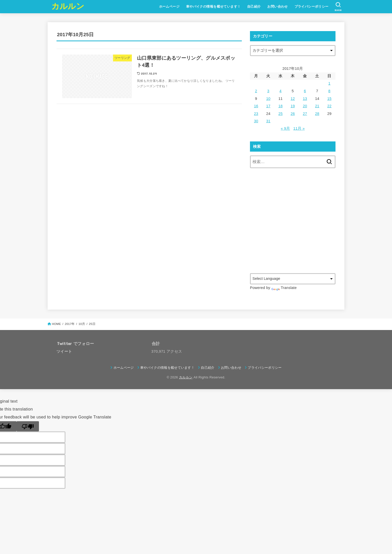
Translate (284, 288)
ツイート (64, 351)
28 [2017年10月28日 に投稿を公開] (317, 114)
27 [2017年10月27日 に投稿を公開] (305, 114)
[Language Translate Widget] (293, 279)
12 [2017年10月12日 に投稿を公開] (293, 99)
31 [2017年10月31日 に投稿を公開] (268, 121)
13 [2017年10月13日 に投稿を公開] (305, 99)
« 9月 (285, 128)
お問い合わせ (277, 6)
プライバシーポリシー (312, 6)
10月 (82, 324)
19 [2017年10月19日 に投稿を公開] (293, 106)
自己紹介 (254, 6)
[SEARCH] (338, 7)
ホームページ (169, 6)
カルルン (68, 6)
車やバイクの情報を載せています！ (213, 6)
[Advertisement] (293, 226)
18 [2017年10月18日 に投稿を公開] (281, 106)
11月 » (299, 128)
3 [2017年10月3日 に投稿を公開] (268, 91)
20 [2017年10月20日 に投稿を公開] (305, 106)
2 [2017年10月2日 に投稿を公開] (256, 91)
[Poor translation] (28, 426)
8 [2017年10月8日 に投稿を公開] (329, 91)
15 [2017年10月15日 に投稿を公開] (330, 99)
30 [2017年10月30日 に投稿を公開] (256, 121)
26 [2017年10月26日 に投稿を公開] (293, 114)
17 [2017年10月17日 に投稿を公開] (268, 106)
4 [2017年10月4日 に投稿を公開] (281, 91)
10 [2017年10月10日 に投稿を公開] (268, 99)
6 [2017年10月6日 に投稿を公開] (305, 91)
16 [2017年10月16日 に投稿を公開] (256, 106)
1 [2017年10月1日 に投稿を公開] (329, 83)
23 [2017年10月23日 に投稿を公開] (256, 114)
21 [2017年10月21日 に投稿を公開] (317, 106)
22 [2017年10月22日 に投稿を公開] (330, 106)
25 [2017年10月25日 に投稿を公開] (281, 114)
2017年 (70, 324)
